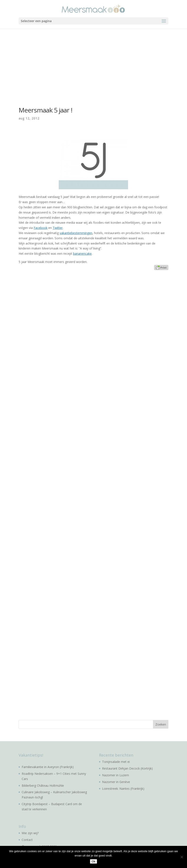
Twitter (58, 228)
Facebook (41, 228)
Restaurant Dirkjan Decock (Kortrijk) (127, 768)
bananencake (82, 254)
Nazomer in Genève (116, 782)
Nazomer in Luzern (115, 775)
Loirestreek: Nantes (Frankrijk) (123, 789)
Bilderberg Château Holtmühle (43, 786)
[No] (182, 857)
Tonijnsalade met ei (116, 762)
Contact (27, 840)
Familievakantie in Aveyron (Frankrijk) (48, 767)
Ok (93, 861)
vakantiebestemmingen (76, 233)
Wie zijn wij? (30, 833)
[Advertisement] (93, 61)
